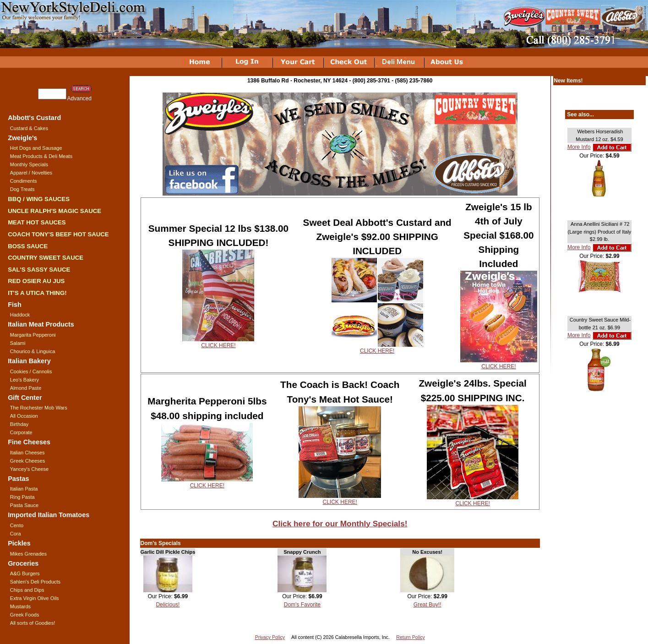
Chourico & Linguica (33, 351)
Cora (16, 534)
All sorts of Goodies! (33, 623)
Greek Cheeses (27, 461)
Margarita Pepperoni (33, 335)
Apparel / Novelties (31, 173)
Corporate (21, 432)
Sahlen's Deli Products (35, 582)
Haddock (20, 315)
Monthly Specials (29, 164)
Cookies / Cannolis (31, 371)
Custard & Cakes (29, 128)
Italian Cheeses (27, 453)
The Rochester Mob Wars (39, 408)
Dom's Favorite (302, 605)
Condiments (24, 181)
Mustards (20, 606)
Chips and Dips (27, 590)
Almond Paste (26, 388)
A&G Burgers (25, 573)
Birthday (19, 424)
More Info (579, 147)
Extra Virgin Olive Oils (35, 598)
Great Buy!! (427, 605)
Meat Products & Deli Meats (41, 156)
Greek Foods (25, 615)
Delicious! (168, 605)
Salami (18, 343)
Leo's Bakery (25, 380)
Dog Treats (22, 189)
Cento (17, 525)
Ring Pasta (22, 497)
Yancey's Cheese (29, 469)
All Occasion (24, 416)
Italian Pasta (24, 489)
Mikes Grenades (28, 554)
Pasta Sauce (24, 505)
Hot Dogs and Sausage (36, 148)
